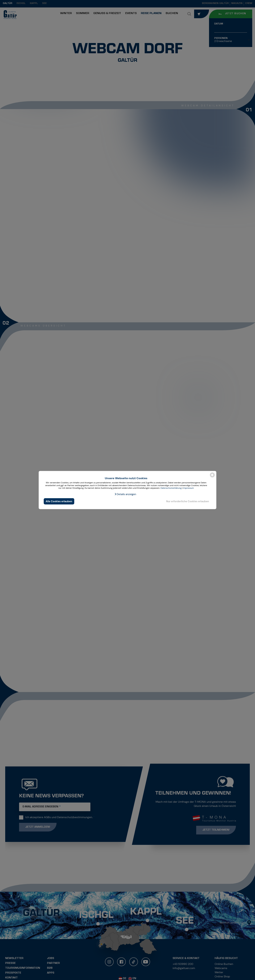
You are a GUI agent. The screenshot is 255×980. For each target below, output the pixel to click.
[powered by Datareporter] (212, 477)
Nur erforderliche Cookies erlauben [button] (188, 501)
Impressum (189, 488)
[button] (125, 494)
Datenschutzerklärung (171, 488)
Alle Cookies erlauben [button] (59, 501)
